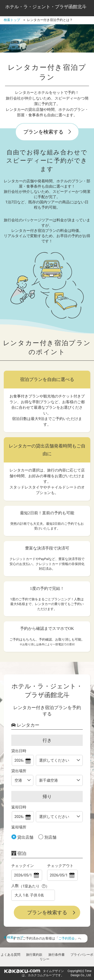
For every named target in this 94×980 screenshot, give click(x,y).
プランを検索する (47, 132)
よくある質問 (11, 955)
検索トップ (14, 937)
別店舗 (50, 837)
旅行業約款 (34, 955)
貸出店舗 (25, 837)
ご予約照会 (67, 938)
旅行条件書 (57, 955)
